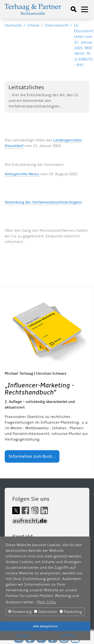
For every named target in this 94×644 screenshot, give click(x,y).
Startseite (13, 25)
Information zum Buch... (32, 456)
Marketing (71, 612)
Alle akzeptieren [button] (45, 626)
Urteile (33, 25)
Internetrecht (57, 25)
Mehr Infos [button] (46, 602)
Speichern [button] (23, 635)
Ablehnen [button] (68, 635)
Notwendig (20, 612)
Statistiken (46, 612)
